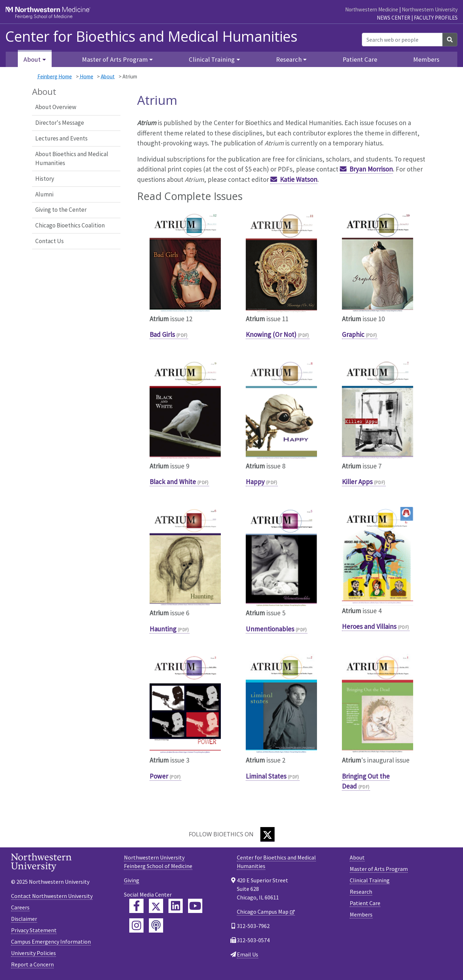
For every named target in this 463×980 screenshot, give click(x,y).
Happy (255, 482)
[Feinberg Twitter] (156, 906)
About (108, 76)
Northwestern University (430, 9)
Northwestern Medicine (372, 9)
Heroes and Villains (369, 626)
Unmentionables (270, 629)
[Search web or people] (402, 40)
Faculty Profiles (436, 18)
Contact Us (50, 241)
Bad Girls (162, 334)
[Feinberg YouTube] (195, 906)
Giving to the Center (61, 210)
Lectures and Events (61, 138)
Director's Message (60, 123)
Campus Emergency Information (51, 941)
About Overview (56, 107)
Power (159, 776)
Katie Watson (299, 179)
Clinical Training (370, 880)
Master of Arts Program (379, 869)
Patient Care (360, 59)
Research (361, 892)
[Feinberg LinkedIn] (176, 906)
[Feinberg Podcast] (156, 925)
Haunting (163, 629)
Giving (132, 880)
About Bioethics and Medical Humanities (72, 159)
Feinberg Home (55, 76)
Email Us (248, 954)
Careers (20, 907)
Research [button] (289, 59)
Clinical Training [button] (212, 59)
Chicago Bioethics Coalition (70, 225)
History (45, 179)
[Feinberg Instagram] (136, 925)
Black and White (173, 482)
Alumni (44, 194)
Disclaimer (24, 919)
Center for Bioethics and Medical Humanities (151, 36)
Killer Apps (357, 482)
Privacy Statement (34, 930)
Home (87, 76)
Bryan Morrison (371, 169)
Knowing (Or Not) (271, 334)
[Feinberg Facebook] (136, 906)
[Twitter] (267, 834)
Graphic (353, 334)
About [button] (32, 59)
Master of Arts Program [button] (115, 59)
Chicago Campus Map (263, 912)
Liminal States (266, 776)
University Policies (33, 953)
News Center (394, 18)
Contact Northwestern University (52, 896)
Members (426, 59)
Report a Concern (32, 964)
